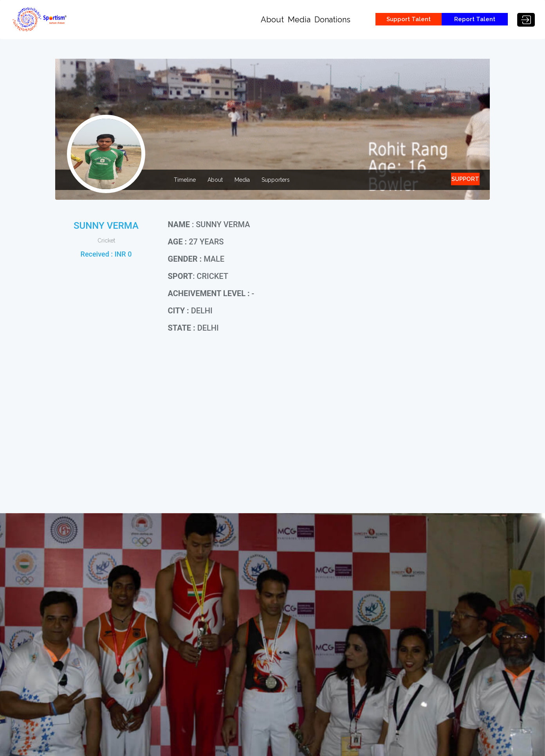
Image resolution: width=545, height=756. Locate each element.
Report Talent (475, 19)
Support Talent (409, 19)
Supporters (276, 180)
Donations (332, 20)
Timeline (185, 180)
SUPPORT (465, 179)
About (272, 20)
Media (299, 20)
